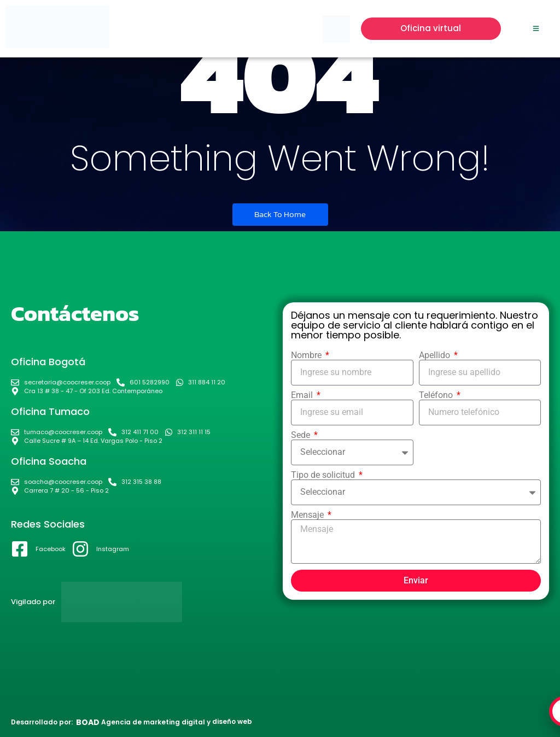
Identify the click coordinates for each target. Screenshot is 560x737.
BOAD (88, 722)
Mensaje (308, 515)
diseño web (232, 721)
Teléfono (437, 395)
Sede (302, 435)
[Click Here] (536, 29)
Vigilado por (33, 602)
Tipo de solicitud (324, 475)
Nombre (307, 355)
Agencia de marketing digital (153, 722)
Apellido (436, 355)
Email (303, 395)
